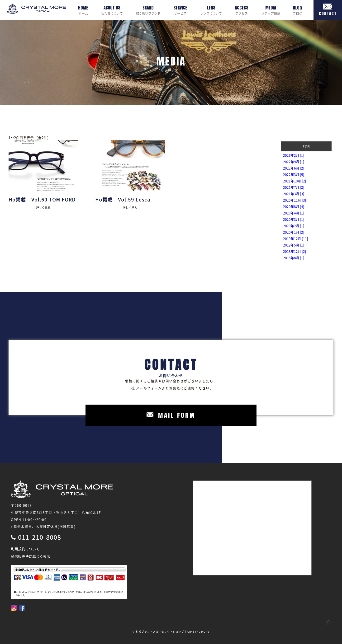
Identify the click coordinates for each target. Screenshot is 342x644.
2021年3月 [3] (294, 194)
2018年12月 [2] (295, 251)
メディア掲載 (271, 10)
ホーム (83, 10)
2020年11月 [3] (295, 200)
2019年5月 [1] (294, 245)
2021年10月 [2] (295, 181)
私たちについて (112, 10)
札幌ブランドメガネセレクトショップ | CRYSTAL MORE (173, 632)
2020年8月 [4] (294, 206)
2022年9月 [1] (294, 162)
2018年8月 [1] (294, 258)
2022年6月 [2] (294, 168)
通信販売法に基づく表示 (31, 556)
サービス (180, 10)
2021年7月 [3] (294, 187)
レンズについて (211, 10)
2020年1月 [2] (294, 232)
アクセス (242, 10)
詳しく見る (43, 208)
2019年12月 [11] (296, 238)
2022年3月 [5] (294, 174)
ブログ (297, 10)
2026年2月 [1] (294, 155)
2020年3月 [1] (294, 219)
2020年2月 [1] (294, 226)
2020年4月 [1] (294, 213)
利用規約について (25, 549)
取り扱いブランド (148, 10)
